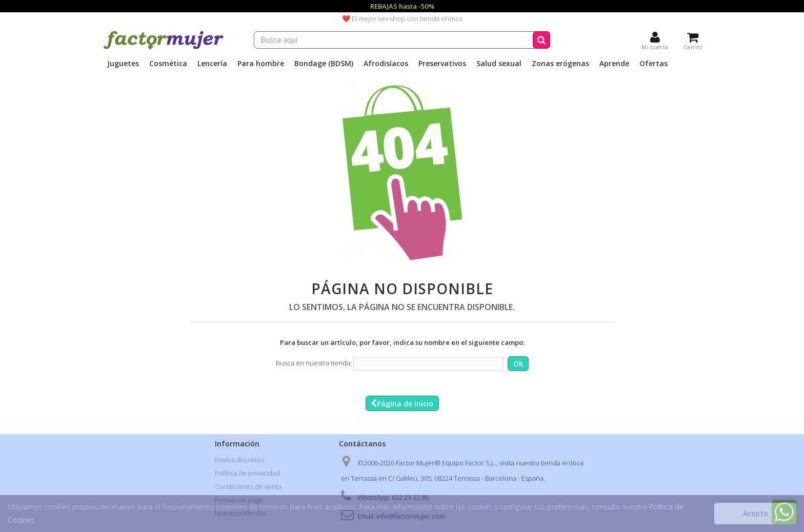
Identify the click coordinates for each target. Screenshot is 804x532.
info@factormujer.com (411, 516)
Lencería (212, 64)
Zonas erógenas (560, 64)
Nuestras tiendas (240, 513)
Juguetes (123, 64)
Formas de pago (239, 500)
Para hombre (261, 64)
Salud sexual (499, 64)
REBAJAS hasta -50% (402, 6)
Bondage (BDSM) (324, 64)
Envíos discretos (239, 460)
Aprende (614, 64)
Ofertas (654, 64)
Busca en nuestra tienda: (314, 363)
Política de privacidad (247, 473)
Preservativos (442, 64)
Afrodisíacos (386, 64)
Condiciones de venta (248, 486)
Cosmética (168, 64)
